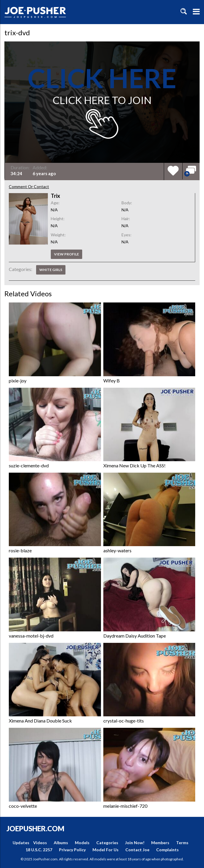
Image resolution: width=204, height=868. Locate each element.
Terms (182, 843)
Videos (40, 843)
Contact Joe (137, 850)
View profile (66, 254)
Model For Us (106, 850)
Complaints (167, 850)
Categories (107, 843)
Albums (61, 843)
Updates (21, 843)
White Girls (51, 270)
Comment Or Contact (29, 187)
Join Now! (135, 843)
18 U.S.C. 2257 (39, 850)
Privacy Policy (72, 850)
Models (82, 843)
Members (160, 843)
